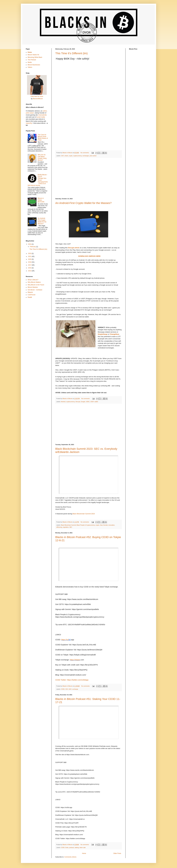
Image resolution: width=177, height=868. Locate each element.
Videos (30, 67)
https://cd (65, 640)
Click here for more (37, 96)
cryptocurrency (77, 156)
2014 (30, 271)
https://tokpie (75, 660)
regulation (66, 527)
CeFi (62, 156)
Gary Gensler (104, 525)
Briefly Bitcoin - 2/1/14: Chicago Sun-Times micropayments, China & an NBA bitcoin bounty (38, 180)
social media (41, 117)
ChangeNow (114, 334)
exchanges (86, 156)
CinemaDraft (42, 115)
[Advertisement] (88, 178)
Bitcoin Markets (33, 287)
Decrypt (78, 402)
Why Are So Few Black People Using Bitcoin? (42, 157)
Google (83, 402)
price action (93, 156)
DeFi (70, 689)
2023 (30, 254)
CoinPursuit (31, 295)
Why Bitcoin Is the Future (36, 285)
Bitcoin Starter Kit (33, 55)
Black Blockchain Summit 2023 (84, 514)
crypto (71, 156)
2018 (30, 262)
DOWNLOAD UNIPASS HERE (89, 256)
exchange (75, 689)
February (33, 247)
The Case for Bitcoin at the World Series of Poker (43, 137)
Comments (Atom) (70, 857)
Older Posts (117, 853)
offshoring (59, 527)
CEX (67, 689)
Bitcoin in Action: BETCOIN (41, 200)
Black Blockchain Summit (68, 525)
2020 (30, 259)
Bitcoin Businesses (34, 65)
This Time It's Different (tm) (71, 53)
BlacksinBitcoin (38, 99)
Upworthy (29, 123)
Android (63, 402)
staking (77, 848)
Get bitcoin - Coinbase (35, 290)
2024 (30, 244)
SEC (71, 527)
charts (66, 156)
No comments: (85, 153)
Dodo (67, 848)
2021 (30, 256)
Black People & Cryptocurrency (86, 525)
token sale (83, 848)
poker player (30, 113)
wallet (96, 402)
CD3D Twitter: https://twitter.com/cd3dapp (72, 680)
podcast (72, 848)
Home (84, 853)
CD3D (63, 689)
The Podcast (32, 60)
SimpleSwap (103, 334)
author (45, 111)
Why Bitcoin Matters (34, 282)
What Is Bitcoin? (33, 280)
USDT (92, 402)
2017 (30, 265)
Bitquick (30, 292)
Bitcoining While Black (35, 57)
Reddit (30, 297)
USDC (88, 402)
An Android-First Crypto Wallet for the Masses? (83, 203)
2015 (30, 268)
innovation (112, 525)
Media (30, 62)
